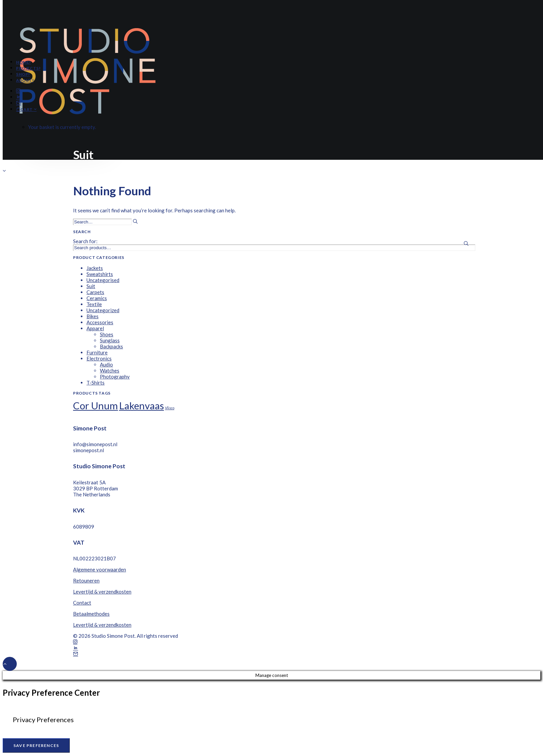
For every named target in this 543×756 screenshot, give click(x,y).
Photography (115, 376)
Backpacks (111, 346)
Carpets (95, 292)
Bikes (93, 316)
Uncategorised (103, 280)
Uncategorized (103, 310)
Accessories (100, 322)
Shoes (107, 334)
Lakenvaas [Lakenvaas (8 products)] (141, 405)
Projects (28, 68)
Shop (23, 74)
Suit (91, 286)
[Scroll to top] (10, 663)
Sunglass (110, 340)
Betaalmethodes (91, 614)
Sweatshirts (100, 274)
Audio (106, 364)
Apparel (95, 328)
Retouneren (86, 580)
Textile (94, 304)
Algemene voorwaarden (100, 569)
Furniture (97, 352)
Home (23, 62)
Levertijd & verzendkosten (102, 592)
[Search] (105, 221)
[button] (18, 91)
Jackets (95, 268)
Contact (82, 603)
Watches (110, 370)
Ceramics (97, 298)
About (25, 80)
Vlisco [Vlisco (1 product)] (170, 408)
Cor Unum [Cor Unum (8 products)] (96, 405)
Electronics (99, 358)
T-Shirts (96, 383)
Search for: (85, 241)
